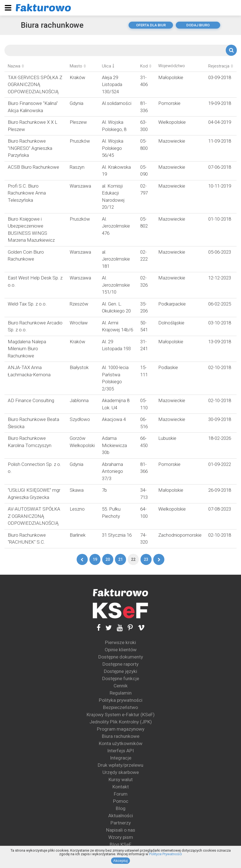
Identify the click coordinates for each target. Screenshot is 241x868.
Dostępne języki (120, 671)
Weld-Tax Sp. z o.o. (27, 304)
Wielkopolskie (172, 122)
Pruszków (80, 141)
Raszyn (77, 167)
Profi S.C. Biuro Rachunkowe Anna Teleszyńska (27, 193)
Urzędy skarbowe (121, 772)
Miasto (78, 66)
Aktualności (121, 816)
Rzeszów (79, 304)
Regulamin (121, 693)
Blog (121, 808)
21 (120, 559)
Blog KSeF (120, 844)
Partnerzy (121, 823)
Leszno (77, 509)
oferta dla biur (151, 25)
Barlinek (78, 535)
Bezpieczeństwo (120, 707)
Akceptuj (120, 861)
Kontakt (121, 787)
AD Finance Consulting (31, 400)
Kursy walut (121, 779)
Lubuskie (167, 438)
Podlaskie (168, 367)
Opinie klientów (121, 650)
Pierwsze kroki (120, 642)
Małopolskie (171, 77)
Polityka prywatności (121, 700)
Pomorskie (169, 103)
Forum (121, 794)
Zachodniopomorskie (180, 535)
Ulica (108, 66)
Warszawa (80, 186)
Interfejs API (120, 751)
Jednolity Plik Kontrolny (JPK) (121, 722)
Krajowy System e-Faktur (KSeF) (121, 715)
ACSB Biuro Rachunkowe (33, 167)
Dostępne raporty (120, 664)
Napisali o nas (121, 830)
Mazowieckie (172, 141)
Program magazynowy (121, 729)
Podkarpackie (172, 304)
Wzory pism (121, 837)
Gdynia (76, 103)
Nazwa (16, 66)
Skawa (77, 490)
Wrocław (79, 323)
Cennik (121, 686)
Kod (146, 66)
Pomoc (121, 801)
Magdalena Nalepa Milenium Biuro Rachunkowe (27, 349)
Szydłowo (80, 419)
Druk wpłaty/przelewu (120, 765)
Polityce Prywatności (165, 854)
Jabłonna (79, 400)
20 (108, 559)
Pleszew (78, 122)
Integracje (121, 758)
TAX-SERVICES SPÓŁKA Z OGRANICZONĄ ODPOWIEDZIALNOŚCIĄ (35, 84)
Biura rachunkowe (52, 25)
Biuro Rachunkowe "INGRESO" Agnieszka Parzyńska (30, 148)
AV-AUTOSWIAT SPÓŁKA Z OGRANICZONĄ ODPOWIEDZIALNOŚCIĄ (34, 516)
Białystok (79, 367)
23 (146, 559)
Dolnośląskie (171, 323)
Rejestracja (221, 66)
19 (95, 559)
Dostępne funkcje (121, 678)
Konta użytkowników (121, 743)
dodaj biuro (198, 25)
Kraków (77, 77)
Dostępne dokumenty (121, 657)
